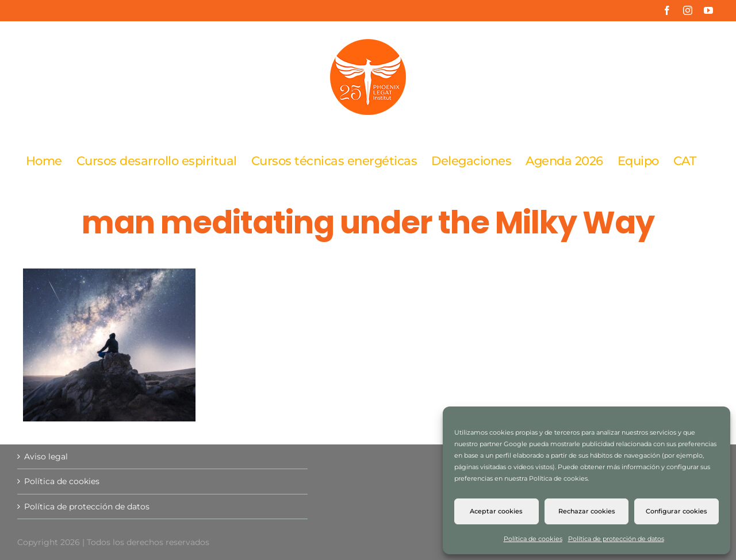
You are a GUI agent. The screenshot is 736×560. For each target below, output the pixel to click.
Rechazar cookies (587, 511)
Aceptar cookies (496, 511)
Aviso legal (46, 457)
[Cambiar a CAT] (685, 160)
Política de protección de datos (616, 539)
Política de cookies (533, 539)
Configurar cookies (676, 511)
